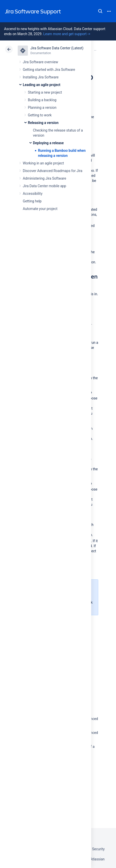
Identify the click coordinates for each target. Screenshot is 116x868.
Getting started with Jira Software (49, 70)
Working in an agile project (43, 163)
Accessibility (33, 194)
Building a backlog (42, 100)
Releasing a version (43, 123)
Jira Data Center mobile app (44, 186)
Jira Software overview (41, 62)
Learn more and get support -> (67, 34)
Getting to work (40, 115)
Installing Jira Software (41, 77)
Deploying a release (48, 143)
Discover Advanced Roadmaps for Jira (53, 171)
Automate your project (40, 209)
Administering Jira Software (44, 178)
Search (100, 11)
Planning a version (42, 108)
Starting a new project (45, 92)
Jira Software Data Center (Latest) (57, 48)
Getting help (32, 201)
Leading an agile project (42, 85)
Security (98, 849)
